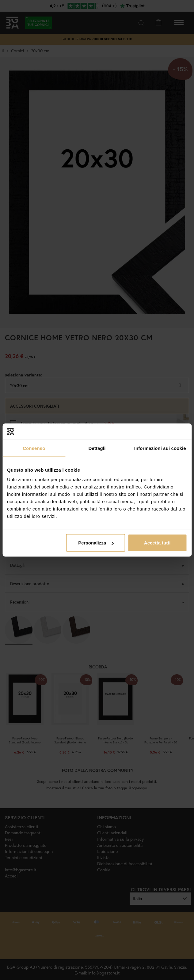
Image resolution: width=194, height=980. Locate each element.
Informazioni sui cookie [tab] (160, 448)
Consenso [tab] (34, 448)
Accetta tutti (157, 543)
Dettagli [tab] (97, 448)
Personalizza (96, 543)
